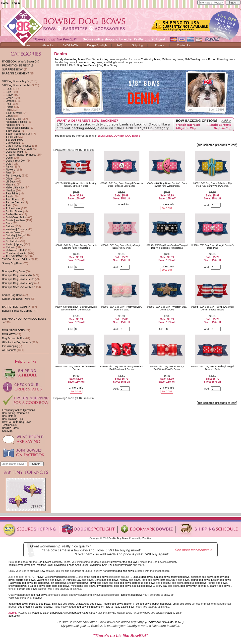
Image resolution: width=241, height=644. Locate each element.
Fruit (6, 173)
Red (6, 110)
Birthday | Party (13, 235)
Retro (7, 205)
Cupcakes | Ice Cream (17, 149)
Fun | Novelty (12, 176)
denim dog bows (74, 59)
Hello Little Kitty (13, 187)
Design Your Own (14, 161)
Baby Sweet (11, 131)
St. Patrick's (11, 241)
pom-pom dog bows (58, 586)
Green (7, 98)
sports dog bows (26, 580)
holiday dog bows (130, 580)
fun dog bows (162, 577)
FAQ (119, 45)
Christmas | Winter (15, 253)
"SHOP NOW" (36, 577)
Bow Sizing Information (15, 413)
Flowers (8, 170)
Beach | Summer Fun (16, 134)
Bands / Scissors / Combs (17, 311)
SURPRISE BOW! (13, 69)
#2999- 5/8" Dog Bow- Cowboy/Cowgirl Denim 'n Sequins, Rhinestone (167, 246)
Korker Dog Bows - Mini (16, 299)
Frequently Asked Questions (18, 410)
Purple (8, 107)
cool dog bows (122, 586)
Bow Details (9, 416)
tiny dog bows (105, 586)
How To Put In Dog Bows (16, 422)
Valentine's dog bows (49, 580)
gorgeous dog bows (144, 583)
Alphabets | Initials (14, 122)
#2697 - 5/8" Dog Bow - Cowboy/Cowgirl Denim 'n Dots (213, 368)
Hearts (8, 184)
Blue (6, 92)
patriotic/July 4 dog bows (175, 580)
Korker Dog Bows (12, 295)
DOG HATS (9, 334)
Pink (6, 104)
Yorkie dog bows (151, 59)
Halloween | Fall (13, 250)
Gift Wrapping (10, 346)
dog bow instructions (88, 607)
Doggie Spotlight (97, 45)
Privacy (159, 45)
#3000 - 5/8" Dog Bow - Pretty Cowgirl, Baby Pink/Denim (122, 246)
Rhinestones (11, 208)
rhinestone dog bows (83, 586)
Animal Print (11, 125)
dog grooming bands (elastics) (35, 607)
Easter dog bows (221, 580)
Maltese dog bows (172, 59)
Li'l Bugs (9, 181)
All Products (9, 350)
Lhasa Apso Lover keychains (84, 565)
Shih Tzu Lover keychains (117, 565)
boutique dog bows (196, 583)
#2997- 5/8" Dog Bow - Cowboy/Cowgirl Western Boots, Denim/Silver (76, 308)
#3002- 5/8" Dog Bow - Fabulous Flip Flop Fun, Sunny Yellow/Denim (212, 184)
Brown (8, 95)
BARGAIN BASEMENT (15, 73)
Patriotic (9, 247)
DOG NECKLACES (13, 330)
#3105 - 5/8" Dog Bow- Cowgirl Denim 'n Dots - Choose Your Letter (121, 184)
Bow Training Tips (12, 419)
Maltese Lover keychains (51, 565)
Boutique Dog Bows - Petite (18, 279)
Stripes (8, 226)
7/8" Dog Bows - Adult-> (16, 259)
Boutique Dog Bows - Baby (18, 283)
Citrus (7, 116)
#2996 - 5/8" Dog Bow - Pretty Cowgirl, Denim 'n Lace (122, 308)
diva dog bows (36, 586)
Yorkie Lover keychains (22, 565)
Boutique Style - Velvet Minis (19, 287)
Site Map (7, 431)
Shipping (137, 45)
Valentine (9, 238)
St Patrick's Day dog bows (78, 580)
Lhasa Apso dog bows (89, 62)
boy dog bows (80, 583)
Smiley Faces (12, 214)
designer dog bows (202, 577)
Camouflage (11, 143)
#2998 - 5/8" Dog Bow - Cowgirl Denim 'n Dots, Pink (212, 246)
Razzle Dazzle (12, 202)
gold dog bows (122, 583)
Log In (16, 3)
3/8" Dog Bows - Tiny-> (15, 81)
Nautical (9, 190)
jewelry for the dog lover (124, 562)
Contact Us (184, 45)
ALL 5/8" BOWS (13, 256)
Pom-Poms (10, 199)
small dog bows (113, 62)
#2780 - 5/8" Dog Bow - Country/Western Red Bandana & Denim (121, 368)
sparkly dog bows (220, 586)
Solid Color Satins (14, 217)
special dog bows (142, 586)
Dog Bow (40, 571)
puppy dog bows (162, 604)
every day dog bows (167, 586)
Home (5, 3)
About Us (48, 45)
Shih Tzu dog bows (196, 59)
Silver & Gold (11, 119)
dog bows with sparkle (193, 586)
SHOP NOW (70, 45)
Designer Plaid (12, 152)
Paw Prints (10, 193)
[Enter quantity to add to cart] (79, 205)
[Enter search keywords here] (211, 2)
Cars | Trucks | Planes (17, 146)
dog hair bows (126, 571)
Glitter (7, 178)
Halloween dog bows (21, 583)
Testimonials (9, 425)
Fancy (7, 167)
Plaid (7, 196)
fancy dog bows (180, 577)
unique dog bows (143, 577)
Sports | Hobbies (14, 220)
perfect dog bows (27, 589)
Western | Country (14, 229)
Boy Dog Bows (12, 140)
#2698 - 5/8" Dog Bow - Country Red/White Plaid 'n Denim (167, 368)
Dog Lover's (45, 562)
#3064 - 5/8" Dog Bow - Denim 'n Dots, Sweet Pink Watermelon (167, 184)
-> (16, 85)
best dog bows (99, 577)
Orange (8, 101)
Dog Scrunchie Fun (13, 338)
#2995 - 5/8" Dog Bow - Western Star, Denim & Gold (167, 308)
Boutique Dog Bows (14, 271)
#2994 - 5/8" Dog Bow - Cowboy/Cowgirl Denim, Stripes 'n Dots (213, 308)
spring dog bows (200, 580)
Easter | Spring (12, 244)
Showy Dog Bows (12, 263)
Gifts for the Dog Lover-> (16, 342)
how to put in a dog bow (48, 613)
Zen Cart (147, 538)
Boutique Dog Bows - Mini (17, 275)
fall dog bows (42, 583)
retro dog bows (150, 580)
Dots (7, 164)
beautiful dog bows (172, 583)
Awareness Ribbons (15, 128)
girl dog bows (59, 583)
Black (7, 89)
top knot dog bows (132, 595)
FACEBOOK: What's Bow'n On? (21, 61)
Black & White (12, 113)
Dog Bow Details (87, 65)
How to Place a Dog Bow (119, 607)
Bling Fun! (10, 137)
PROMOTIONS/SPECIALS (18, 65)
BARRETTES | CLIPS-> (16, 307)
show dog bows (58, 577)
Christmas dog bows (107, 580)
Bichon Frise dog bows (221, 59)
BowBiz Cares (10, 428)
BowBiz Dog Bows (118, 538)
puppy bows (132, 62)
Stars (7, 223)
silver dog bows (99, 583)
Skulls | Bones (12, 211)
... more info (121, 204)
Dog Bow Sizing (108, 65)
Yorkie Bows (11, 232)
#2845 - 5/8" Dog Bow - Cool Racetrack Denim (76, 368)
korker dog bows (217, 583)
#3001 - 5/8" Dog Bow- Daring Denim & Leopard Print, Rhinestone (76, 246)
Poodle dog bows (65, 62)
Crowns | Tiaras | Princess (19, 155)
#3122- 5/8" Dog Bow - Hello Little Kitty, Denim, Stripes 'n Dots (76, 184)
